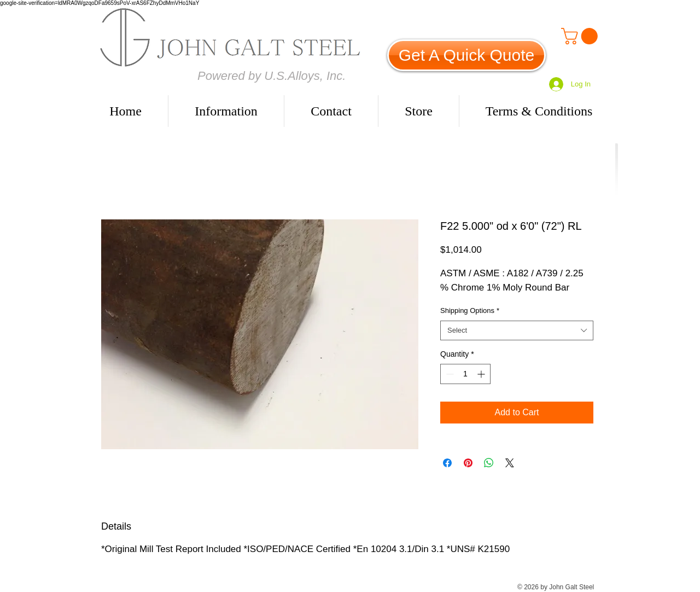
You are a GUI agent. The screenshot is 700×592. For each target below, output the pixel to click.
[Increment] (482, 374)
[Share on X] (510, 463)
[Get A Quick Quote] (466, 55)
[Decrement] (449, 374)
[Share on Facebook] (447, 463)
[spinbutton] (465, 374)
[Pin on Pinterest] (468, 463)
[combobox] (517, 330)
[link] (581, 36)
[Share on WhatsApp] (489, 463)
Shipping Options (470, 310)
